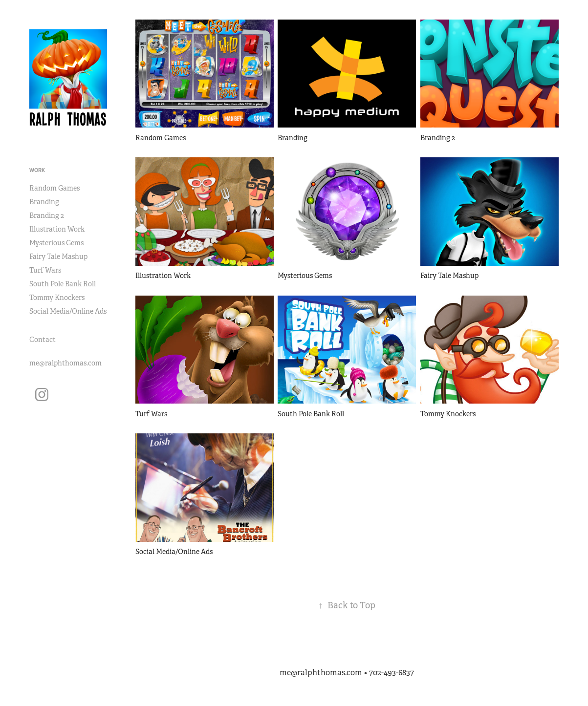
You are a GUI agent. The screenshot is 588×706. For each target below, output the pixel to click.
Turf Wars (45, 270)
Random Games (54, 188)
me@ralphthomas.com (65, 363)
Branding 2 (47, 215)
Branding (44, 202)
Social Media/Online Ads (68, 311)
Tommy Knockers (57, 298)
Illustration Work (57, 229)
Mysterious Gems (56, 243)
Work (37, 170)
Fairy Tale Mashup (58, 257)
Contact (43, 340)
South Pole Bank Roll (63, 284)
